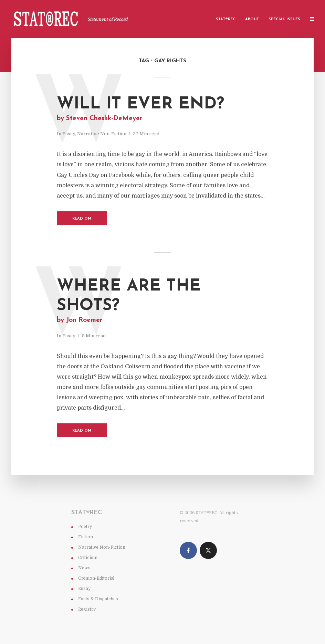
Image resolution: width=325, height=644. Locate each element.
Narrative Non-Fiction (102, 134)
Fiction (86, 537)
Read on (82, 219)
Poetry (85, 527)
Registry (87, 609)
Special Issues (284, 19)
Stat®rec (226, 19)
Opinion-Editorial (96, 578)
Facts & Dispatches (98, 599)
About (252, 19)
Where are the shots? (162, 302)
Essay (69, 134)
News (84, 568)
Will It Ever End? (162, 109)
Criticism (88, 558)
